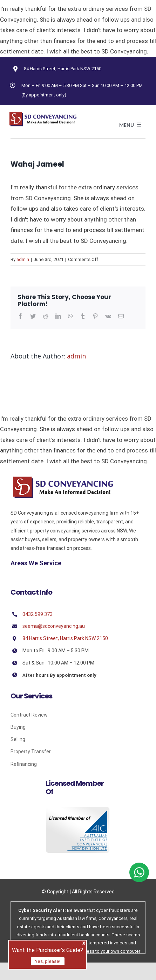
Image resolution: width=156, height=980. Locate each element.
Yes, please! (48, 961)
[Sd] (63, 479)
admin (23, 259)
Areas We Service (36, 563)
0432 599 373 (38, 614)
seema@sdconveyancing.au (54, 626)
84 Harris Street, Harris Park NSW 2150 (63, 69)
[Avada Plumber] (43, 114)
